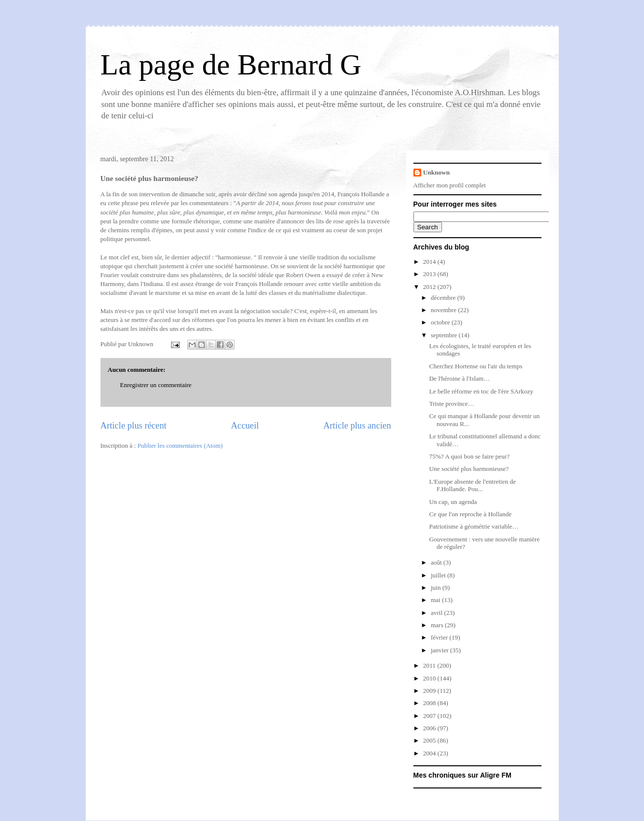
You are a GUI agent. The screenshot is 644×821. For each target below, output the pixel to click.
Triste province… (452, 404)
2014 (430, 262)
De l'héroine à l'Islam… (459, 378)
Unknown (437, 172)
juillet (439, 575)
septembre (445, 335)
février (440, 637)
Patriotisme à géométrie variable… (474, 526)
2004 (430, 753)
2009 (430, 691)
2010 (430, 678)
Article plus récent (134, 426)
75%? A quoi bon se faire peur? (469, 456)
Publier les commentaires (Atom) (180, 446)
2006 (430, 728)
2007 (430, 716)
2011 (430, 665)
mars (438, 625)
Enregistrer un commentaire (156, 385)
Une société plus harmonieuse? (469, 469)
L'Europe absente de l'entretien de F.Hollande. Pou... (473, 485)
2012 (430, 287)
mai (436, 600)
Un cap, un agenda (453, 502)
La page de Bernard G (231, 65)
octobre (441, 322)
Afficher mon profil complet (450, 185)
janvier (440, 650)
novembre (444, 310)
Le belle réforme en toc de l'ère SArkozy (481, 391)
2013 (430, 274)
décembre (444, 298)
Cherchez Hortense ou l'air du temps (476, 366)
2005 (430, 740)
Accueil (245, 426)
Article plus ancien (357, 426)
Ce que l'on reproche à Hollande (470, 514)
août (437, 562)
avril (437, 613)
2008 (430, 703)
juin (436, 588)
